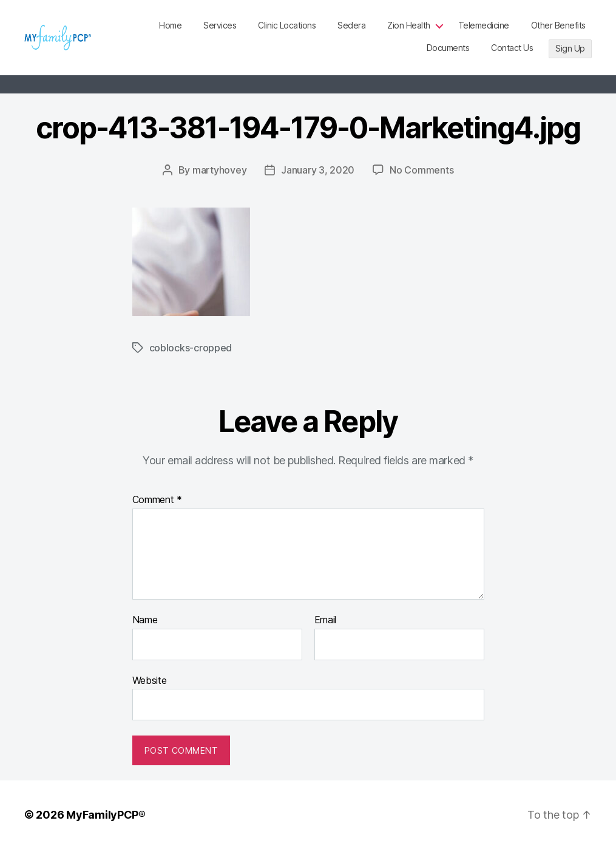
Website (150, 680)
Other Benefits (558, 25)
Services (220, 25)
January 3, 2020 (318, 170)
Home (170, 25)
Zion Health (409, 25)
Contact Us (512, 48)
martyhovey (219, 170)
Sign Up (570, 48)
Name (145, 620)
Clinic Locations (287, 25)
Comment (157, 500)
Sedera (351, 25)
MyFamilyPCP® (106, 815)
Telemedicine (484, 25)
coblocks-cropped (191, 348)
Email (326, 620)
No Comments (421, 170)
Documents (448, 48)
